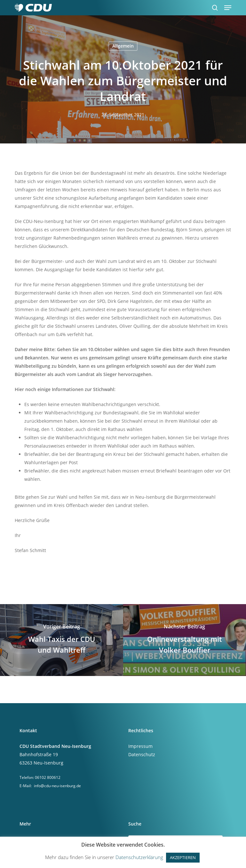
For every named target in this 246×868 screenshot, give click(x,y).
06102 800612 (48, 777)
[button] (228, 8)
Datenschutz (142, 754)
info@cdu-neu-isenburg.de (57, 786)
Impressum (140, 746)
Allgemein (123, 46)
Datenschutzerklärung (139, 857)
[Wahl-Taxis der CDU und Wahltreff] (62, 640)
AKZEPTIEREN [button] (183, 857)
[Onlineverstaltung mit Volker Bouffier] (185, 640)
